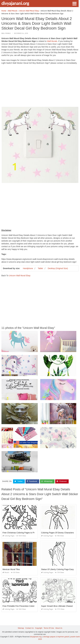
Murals (6, 573)
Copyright (39, 628)
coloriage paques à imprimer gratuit (56, 637)
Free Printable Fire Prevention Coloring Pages (23, 606)
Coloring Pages (8, 536)
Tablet (40, 268)
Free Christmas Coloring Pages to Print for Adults (24, 533)
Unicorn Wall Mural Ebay (20, 276)
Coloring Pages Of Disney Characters (58, 533)
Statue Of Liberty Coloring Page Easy (58, 569)
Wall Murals (6, 33)
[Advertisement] (40, 86)
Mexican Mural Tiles (11, 569)
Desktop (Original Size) (58, 268)
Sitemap (21, 628)
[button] (74, 3)
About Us (59, 628)
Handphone (28, 268)
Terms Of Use (49, 628)
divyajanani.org (15, 3)
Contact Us (29, 628)
